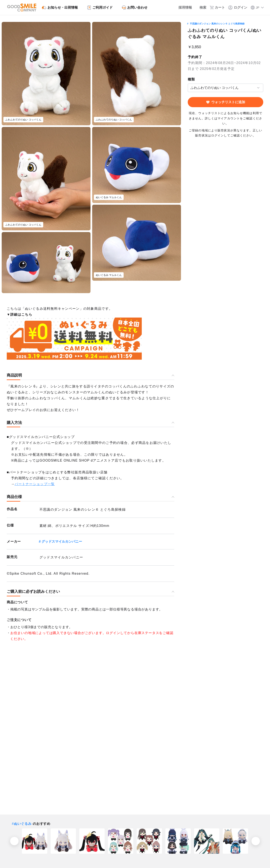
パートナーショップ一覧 (35, 484)
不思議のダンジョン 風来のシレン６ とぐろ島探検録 (217, 24)
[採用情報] (182, 8)
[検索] (201, 8)
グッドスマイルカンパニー (62, 541)
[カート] (217, 8)
